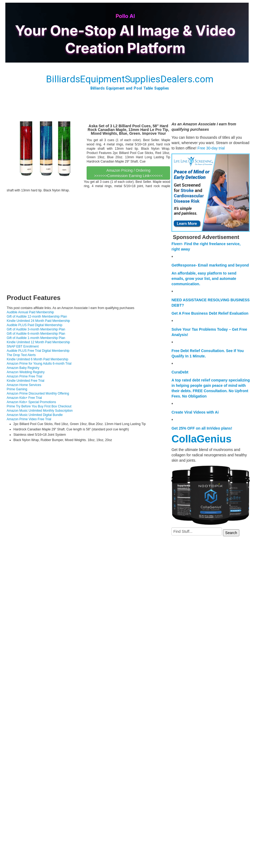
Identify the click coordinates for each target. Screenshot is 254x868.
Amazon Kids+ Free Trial (24, 398)
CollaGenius (201, 439)
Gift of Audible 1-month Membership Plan (36, 338)
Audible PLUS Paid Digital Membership (34, 325)
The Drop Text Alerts (21, 355)
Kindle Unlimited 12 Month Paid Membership (38, 342)
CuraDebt (180, 372)
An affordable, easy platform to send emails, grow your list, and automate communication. (204, 279)
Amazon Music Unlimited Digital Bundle (35, 415)
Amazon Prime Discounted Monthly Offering (38, 394)
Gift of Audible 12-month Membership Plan (37, 317)
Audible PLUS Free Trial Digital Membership (38, 351)
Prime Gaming (17, 389)
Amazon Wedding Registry (26, 372)
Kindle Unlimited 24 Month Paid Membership (38, 321)
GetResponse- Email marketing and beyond (210, 265)
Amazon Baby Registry (23, 368)
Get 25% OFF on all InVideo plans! (202, 428)
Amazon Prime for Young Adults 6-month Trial (39, 364)
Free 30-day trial (211, 148)
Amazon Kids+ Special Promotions (31, 402)
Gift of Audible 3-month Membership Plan (36, 329)
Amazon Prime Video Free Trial (29, 419)
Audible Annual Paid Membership (30, 312)
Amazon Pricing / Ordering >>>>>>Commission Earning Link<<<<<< (128, 173)
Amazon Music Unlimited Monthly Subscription (40, 411)
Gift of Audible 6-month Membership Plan (36, 334)
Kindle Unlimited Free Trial (26, 381)
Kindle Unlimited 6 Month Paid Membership (37, 359)
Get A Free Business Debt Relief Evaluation (210, 313)
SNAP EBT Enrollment (23, 346)
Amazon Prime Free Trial (24, 376)
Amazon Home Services (24, 385)
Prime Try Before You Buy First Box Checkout (39, 406)
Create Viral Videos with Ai (195, 412)
